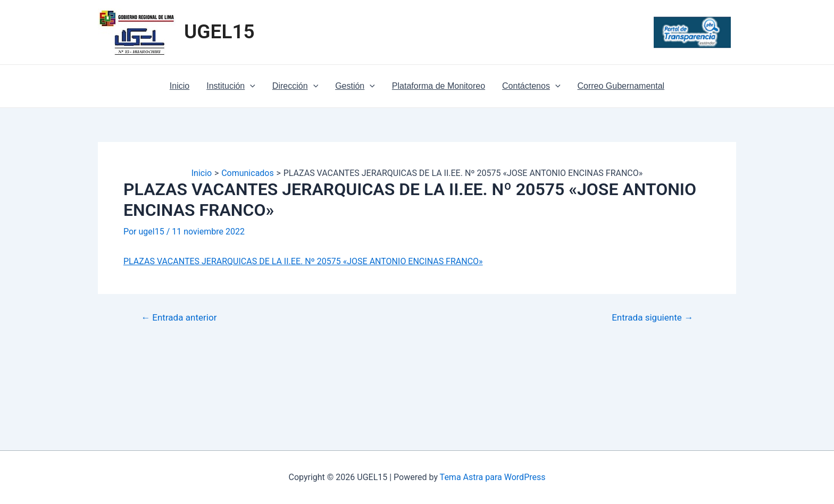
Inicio (180, 86)
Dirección (295, 86)
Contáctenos (531, 86)
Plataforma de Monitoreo (439, 86)
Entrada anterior (179, 318)
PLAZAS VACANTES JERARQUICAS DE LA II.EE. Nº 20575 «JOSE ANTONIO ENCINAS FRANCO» (303, 261)
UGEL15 (219, 32)
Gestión (355, 86)
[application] (250, 86)
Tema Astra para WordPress (493, 477)
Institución (231, 86)
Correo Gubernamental (621, 86)
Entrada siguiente (652, 318)
